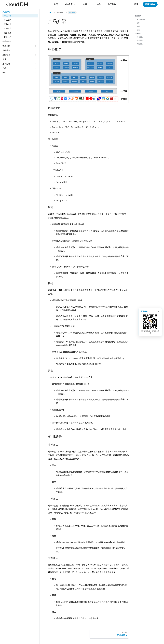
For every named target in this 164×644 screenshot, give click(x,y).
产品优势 (8, 20)
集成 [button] (4, 59)
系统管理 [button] (6, 55)
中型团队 (140, 40)
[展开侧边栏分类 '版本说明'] (36, 64)
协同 (139, 26)
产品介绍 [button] (6, 12)
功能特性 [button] (6, 50)
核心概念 (8, 33)
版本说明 (6, 64)
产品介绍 (8, 15)
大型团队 (140, 44)
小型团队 (140, 37)
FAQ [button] (4, 68)
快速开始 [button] (6, 46)
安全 (139, 30)
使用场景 (138, 33)
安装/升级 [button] (7, 41)
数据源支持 (141, 19)
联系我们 (8, 37)
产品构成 (8, 28)
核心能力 (138, 16)
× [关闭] (158, 312)
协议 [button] (4, 73)
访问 (139, 23)
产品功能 (8, 24)
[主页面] (50, 13)
